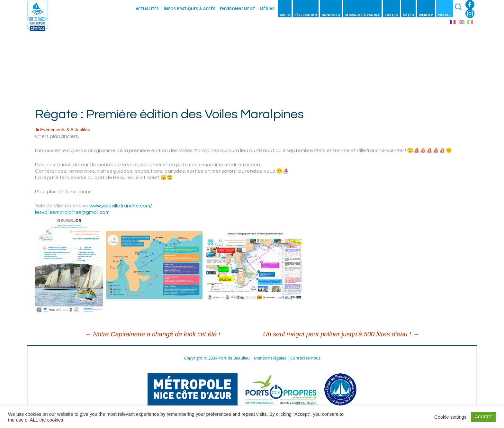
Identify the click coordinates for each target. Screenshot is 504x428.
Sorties (392, 15)
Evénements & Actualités (65, 130)
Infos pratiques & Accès (189, 9)
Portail (445, 15)
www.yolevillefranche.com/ (121, 206)
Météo (408, 15)
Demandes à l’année (362, 15)
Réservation (306, 15)
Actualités (147, 9)
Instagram (470, 14)
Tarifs (285, 15)
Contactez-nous (305, 358)
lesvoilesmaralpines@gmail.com (72, 212)
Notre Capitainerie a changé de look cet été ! (153, 334)
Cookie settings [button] (450, 417)
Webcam (426, 15)
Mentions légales (270, 358)
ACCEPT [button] (484, 417)
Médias (267, 9)
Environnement (237, 9)
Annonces (331, 15)
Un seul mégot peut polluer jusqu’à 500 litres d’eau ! (341, 334)
